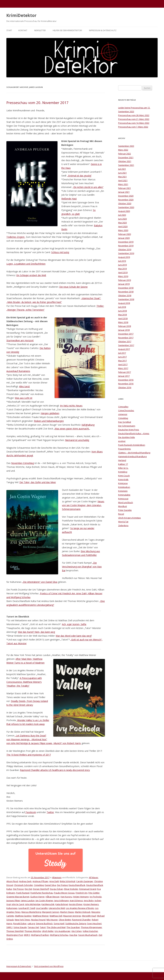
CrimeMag (39, 885)
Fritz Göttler (94, 893)
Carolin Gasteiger (85, 881)
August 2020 (124, 211)
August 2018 (124, 303)
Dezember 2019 (126, 242)
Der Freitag (62, 885)
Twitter (50, 812)
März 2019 (123, 276)
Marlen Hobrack (83, 912)
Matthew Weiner (41, 916)
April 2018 (123, 318)
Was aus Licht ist (24, 398)
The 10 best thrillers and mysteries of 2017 (29, 755)
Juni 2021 (122, 173)
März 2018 (123, 322)
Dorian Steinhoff (41, 889)
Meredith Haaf (89, 916)
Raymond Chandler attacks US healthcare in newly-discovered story (55, 770)
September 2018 (126, 299)
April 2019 (123, 272)
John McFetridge (33, 904)
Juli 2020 (122, 215)
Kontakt (23, 30)
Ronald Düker (20, 923)
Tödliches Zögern (16, 237)
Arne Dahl (54, 881)
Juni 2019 (122, 265)
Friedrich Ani (82, 893)
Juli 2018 (122, 307)
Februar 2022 (125, 154)
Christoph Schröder (24, 885)
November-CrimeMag (23, 463)
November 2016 (126, 384)
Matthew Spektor (23, 916)
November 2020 (126, 200)
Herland (122, 460)
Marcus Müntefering (31, 912)
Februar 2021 (125, 188)
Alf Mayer (94, 877)
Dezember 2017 (126, 334)
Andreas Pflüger (40, 881)
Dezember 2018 (126, 288)
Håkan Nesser (53, 897)
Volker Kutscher (90, 931)
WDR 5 (27, 935)
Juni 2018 (122, 311)
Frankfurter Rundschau (42, 893)
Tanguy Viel (33, 927)
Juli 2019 (122, 261)
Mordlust (123, 506)
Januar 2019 (124, 284)
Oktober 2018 (125, 295)
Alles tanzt (24, 386)
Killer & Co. (123, 468)
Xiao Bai (73, 935)
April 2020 (123, 226)
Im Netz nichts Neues (71, 406)
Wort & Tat (123, 522)
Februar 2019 (125, 280)
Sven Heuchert (94, 923)
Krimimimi (123, 491)
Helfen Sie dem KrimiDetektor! (67, 30)
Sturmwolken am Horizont (20, 340)
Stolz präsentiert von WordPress (49, 966)
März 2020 (123, 230)
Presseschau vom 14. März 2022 (134, 123)
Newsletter (40, 30)
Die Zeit (28, 889)
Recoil (121, 514)
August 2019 (124, 257)
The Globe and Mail (56, 927)
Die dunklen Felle (127, 437)
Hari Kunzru (66, 897)
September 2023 (126, 146)
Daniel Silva (50, 885)
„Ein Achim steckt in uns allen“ (88, 187)
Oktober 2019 (125, 249)
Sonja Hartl (59, 923)
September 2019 (126, 253)
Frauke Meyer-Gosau (64, 893)
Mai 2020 (122, 223)
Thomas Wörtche (33, 931)
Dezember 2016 (126, 380)
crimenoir (123, 414)
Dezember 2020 (126, 196)
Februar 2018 (125, 326)
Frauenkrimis (125, 449)
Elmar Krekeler (71, 889)
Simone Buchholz (44, 923)
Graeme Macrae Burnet (18, 897)
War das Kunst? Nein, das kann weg (36, 632)
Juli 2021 (122, 169)
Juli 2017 (122, 353)
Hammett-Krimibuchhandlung (132, 456)
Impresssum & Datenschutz (103, 30)
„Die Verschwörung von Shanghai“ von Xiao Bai (82, 567)
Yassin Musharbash (88, 935)
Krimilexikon (124, 487)
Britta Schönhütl (68, 881)
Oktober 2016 (125, 387)
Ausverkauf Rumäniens (18, 371)
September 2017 (126, 345)
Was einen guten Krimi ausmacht (72, 429)
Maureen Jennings (72, 916)
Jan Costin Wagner (44, 900)
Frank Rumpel (23, 893)
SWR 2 (9, 927)
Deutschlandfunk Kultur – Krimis (134, 433)
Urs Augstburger (63, 931)
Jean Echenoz (76, 900)
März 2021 (123, 184)
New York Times (22, 920)
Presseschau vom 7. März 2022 (133, 127)
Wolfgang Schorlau (59, 935)
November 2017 (126, 338)
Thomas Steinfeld (15, 931)
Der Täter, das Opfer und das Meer (38, 482)
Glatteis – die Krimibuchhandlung (134, 453)
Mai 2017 (122, 361)
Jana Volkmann (62, 900)
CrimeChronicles (126, 410)
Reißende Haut (69, 199)
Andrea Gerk (25, 881)
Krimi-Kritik (123, 479)
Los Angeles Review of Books (80, 908)
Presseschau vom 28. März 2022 (134, 115)
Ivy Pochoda (96, 897)
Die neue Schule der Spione (73, 287)
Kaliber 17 (123, 464)
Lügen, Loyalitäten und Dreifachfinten (26, 264)
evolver (122, 441)
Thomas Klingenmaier (91, 927)
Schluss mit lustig (60, 252)
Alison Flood (12, 881)
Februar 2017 (125, 372)
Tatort (43, 927)
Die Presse (18, 889)
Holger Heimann (81, 897)
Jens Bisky (89, 900)
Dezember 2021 (126, 157)
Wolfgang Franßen (40, 935)
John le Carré (18, 904)
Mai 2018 (122, 315)
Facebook (30, 812)
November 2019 (126, 246)
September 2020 (126, 207)
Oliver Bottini (65, 920)
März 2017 (123, 368)
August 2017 (124, 349)
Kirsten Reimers (91, 904)
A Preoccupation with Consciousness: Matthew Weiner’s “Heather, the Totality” (24, 682)
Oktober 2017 (125, 341)
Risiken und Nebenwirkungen (49, 421)
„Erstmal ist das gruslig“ (79, 176)
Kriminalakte (124, 495)
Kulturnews (12, 908)
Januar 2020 (124, 238)
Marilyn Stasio (67, 912)
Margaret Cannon (51, 912)
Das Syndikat (125, 422)
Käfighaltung (88, 425)
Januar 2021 (124, 192)
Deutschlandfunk (77, 885)
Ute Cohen (77, 931)
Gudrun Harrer (37, 897)
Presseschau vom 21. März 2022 (134, 119)
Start (9, 30)
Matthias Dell (56, 916)
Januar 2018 (124, 330)
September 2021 (126, 165)
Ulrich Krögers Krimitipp (129, 518)
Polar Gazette (125, 510)
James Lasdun (28, 900)
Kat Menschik (48, 904)
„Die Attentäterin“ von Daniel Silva (40, 582)
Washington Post (15, 935)
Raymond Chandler (81, 920)
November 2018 (126, 292)
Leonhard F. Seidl (27, 908)
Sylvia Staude (20, 927)
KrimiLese (123, 483)
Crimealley (123, 407)
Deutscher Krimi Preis (129, 430)
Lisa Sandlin (42, 908)
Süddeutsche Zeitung (76, 923)
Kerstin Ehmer (76, 904)
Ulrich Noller (48, 931)
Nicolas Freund (38, 920)
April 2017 (123, 364)
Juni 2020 (122, 219)
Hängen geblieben (50, 413)
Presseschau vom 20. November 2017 (37, 103)
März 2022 (123, 150)
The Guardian (73, 927)
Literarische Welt (57, 908)
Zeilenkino (123, 525)
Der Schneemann (127, 426)
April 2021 (123, 180)
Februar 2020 (125, 234)
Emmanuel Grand (88, 889)
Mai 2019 (122, 269)
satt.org (31, 923)
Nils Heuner (52, 920)
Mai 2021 (122, 177)
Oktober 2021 (125, 161)
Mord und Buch (126, 502)
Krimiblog (123, 472)
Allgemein (57, 877)
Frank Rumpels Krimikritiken (132, 445)
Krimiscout (123, 499)
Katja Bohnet (62, 904)
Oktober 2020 (125, 203)
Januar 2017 (124, 376)
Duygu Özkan (57, 889)
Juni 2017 (122, 357)
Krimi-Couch (124, 476)
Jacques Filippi (13, 900)
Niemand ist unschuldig (77, 440)
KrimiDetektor (21, 15)
